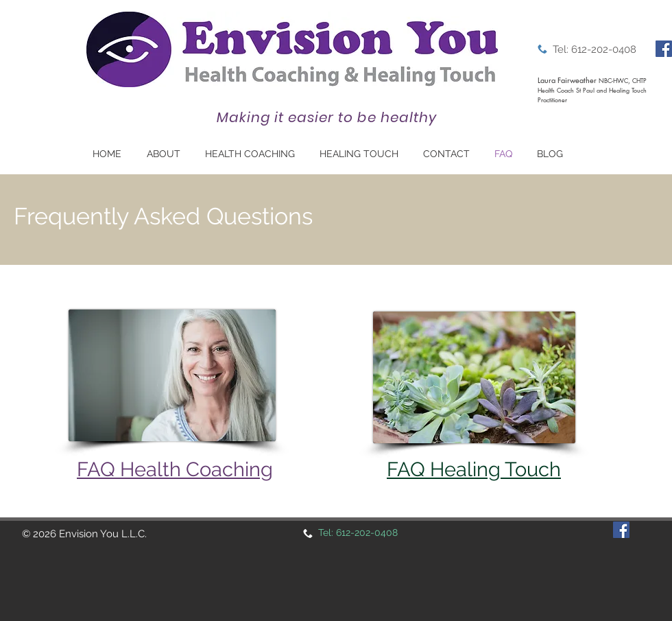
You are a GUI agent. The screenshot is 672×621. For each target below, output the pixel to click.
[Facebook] (664, 49)
